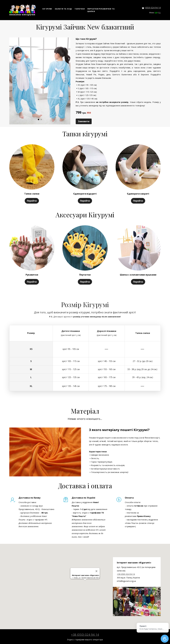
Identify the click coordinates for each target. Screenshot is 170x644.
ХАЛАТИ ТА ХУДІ (63, 9)
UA (156, 13)
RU (160, 13)
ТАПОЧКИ (80, 9)
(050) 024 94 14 (153, 8)
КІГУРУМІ (47, 9)
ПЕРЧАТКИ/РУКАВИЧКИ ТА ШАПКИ (101, 10)
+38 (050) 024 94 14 (126, 574)
